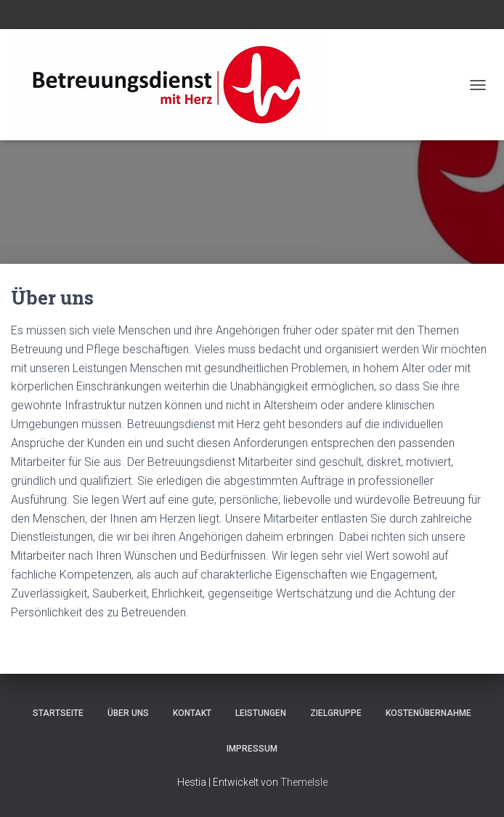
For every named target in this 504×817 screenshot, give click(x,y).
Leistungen (261, 713)
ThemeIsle (304, 782)
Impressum (252, 749)
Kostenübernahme (428, 713)
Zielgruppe (336, 713)
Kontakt (192, 713)
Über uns (128, 713)
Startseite (58, 713)
